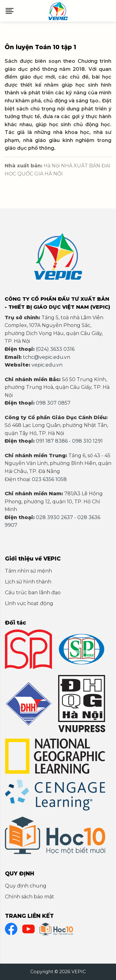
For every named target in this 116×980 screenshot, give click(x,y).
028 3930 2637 (54, 517)
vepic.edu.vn (47, 365)
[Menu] (10, 11)
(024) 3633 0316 (55, 349)
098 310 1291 (87, 441)
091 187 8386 (52, 441)
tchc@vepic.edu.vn (47, 357)
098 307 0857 (53, 403)
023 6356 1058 (49, 479)
